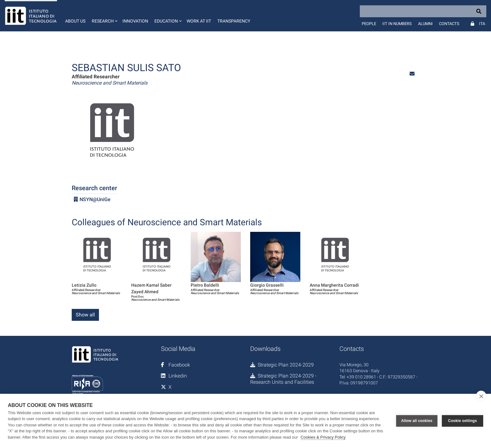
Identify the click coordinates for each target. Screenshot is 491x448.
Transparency (234, 21)
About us (75, 21)
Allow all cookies (417, 421)
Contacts (449, 24)
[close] (481, 396)
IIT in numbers (397, 24)
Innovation (135, 21)
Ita (482, 24)
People (369, 24)
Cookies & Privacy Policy (323, 437)
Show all (85, 315)
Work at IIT (199, 21)
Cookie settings (463, 421)
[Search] (423, 11)
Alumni (425, 24)
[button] (104, 16)
